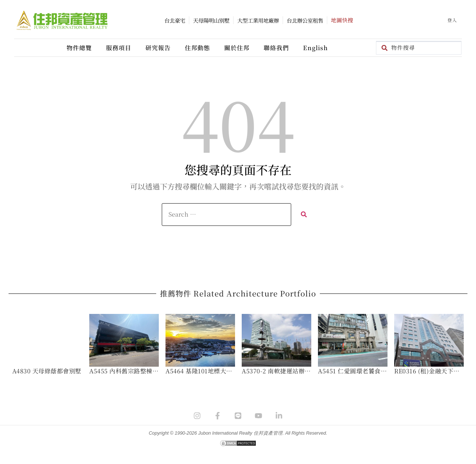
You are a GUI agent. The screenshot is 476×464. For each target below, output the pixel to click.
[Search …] (226, 215)
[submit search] (304, 215)
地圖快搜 (342, 20)
